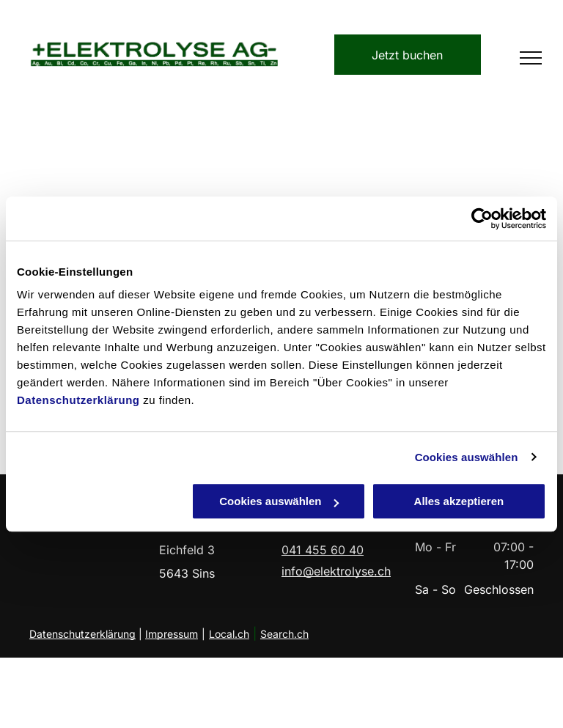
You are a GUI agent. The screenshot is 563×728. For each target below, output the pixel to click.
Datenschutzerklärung (78, 400)
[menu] (531, 58)
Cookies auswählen (467, 457)
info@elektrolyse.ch (336, 571)
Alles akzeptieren (459, 501)
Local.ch (229, 634)
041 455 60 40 (323, 550)
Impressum (172, 634)
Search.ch (284, 634)
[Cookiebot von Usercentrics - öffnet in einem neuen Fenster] (482, 218)
